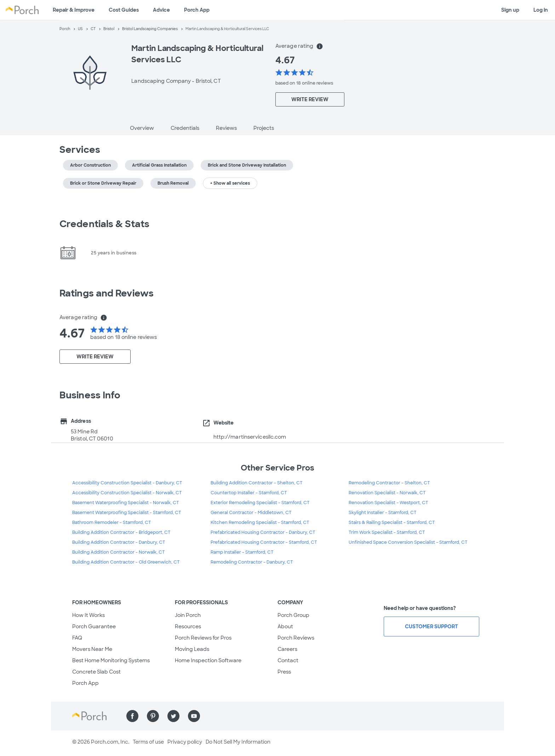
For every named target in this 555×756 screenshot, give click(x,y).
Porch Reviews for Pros (203, 638)
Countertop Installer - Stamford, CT (249, 493)
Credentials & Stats (104, 224)
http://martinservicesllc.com (250, 437)
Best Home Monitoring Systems (111, 660)
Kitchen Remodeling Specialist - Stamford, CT (260, 523)
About (285, 627)
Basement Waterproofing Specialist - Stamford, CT (127, 513)
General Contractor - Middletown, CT (251, 513)
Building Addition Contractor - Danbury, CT (119, 542)
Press (284, 672)
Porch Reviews (296, 638)
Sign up (510, 10)
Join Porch (188, 615)
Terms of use (148, 742)
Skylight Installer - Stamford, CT (383, 513)
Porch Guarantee (94, 627)
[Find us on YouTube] (194, 716)
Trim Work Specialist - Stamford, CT (387, 532)
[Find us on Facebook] (132, 716)
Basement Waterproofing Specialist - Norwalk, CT (126, 503)
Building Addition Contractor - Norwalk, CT (119, 552)
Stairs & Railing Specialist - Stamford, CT (392, 523)
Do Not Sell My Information (238, 742)
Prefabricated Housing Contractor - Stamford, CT (264, 542)
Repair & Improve (74, 10)
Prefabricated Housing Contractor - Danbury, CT (263, 532)
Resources (188, 627)
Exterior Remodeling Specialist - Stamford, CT (260, 503)
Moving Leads (192, 649)
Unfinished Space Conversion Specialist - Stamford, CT (408, 542)
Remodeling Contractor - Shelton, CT (389, 483)
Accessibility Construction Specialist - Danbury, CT (127, 483)
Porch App (197, 10)
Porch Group (293, 615)
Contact (288, 660)
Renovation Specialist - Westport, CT (388, 503)
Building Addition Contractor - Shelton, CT (257, 483)
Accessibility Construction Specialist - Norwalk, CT (127, 493)
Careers (287, 649)
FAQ (77, 638)
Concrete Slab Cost (96, 672)
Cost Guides (124, 10)
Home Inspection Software (208, 660)
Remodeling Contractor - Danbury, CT (252, 562)
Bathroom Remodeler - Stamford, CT (112, 523)
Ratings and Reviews (107, 293)
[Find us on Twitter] (173, 716)
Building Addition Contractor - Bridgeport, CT (121, 532)
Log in (541, 10)
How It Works (88, 615)
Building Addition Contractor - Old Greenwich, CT (126, 562)
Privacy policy (185, 742)
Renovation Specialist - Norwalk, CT (387, 493)
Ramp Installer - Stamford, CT (242, 552)
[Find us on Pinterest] (153, 716)
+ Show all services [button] (230, 183)
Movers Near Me (92, 649)
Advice (161, 10)
